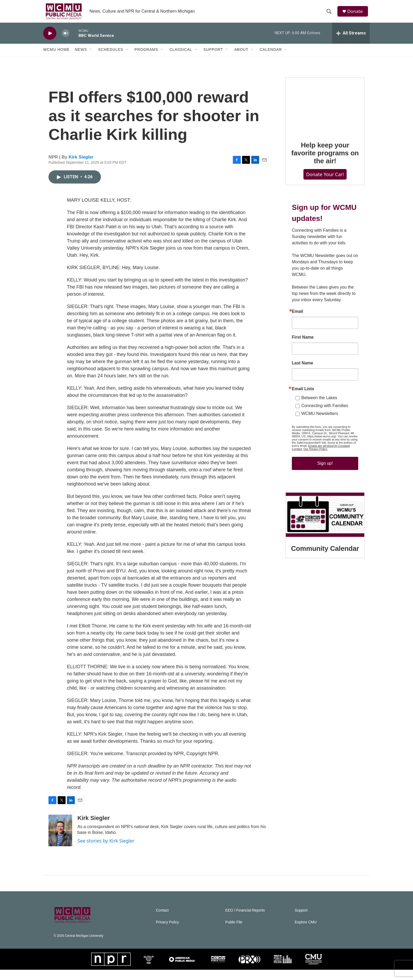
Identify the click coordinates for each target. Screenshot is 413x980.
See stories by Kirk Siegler (106, 851)
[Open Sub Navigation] (91, 55)
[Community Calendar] (325, 551)
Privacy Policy (167, 932)
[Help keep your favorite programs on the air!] (325, 121)
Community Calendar (325, 585)
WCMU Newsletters (320, 440)
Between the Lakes (319, 424)
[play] (50, 38)
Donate (356, 14)
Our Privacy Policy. (316, 475)
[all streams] (351, 38)
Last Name (303, 389)
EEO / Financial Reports (245, 921)
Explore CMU (306, 932)
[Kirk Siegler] (60, 841)
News (81, 55)
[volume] (66, 38)
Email (298, 338)
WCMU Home (56, 55)
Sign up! (325, 489)
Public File (234, 932)
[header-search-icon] (330, 14)
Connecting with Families (325, 432)
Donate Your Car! (325, 190)
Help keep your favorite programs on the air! (325, 169)
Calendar (271, 55)
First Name (303, 363)
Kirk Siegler (81, 167)
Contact (162, 921)
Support (213, 55)
